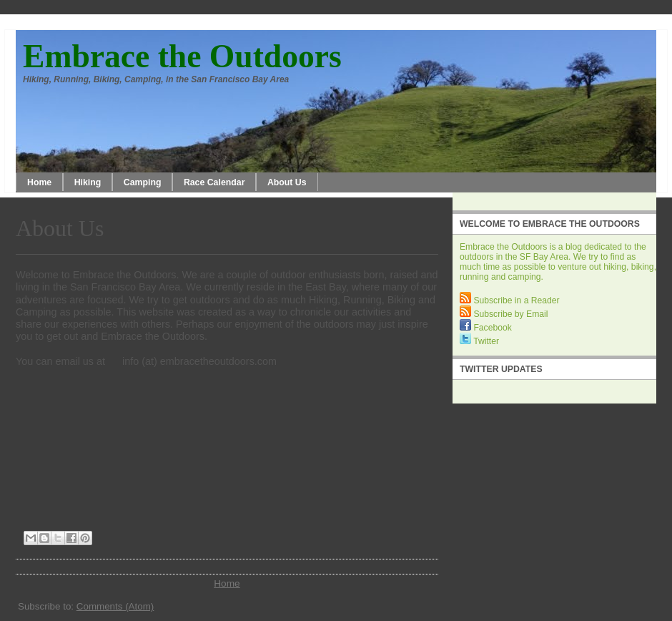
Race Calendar (214, 182)
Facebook (486, 328)
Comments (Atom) (115, 606)
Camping (143, 182)
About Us (287, 182)
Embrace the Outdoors (182, 56)
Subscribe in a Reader (510, 300)
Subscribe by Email (504, 314)
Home (39, 182)
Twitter (479, 341)
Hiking (88, 182)
